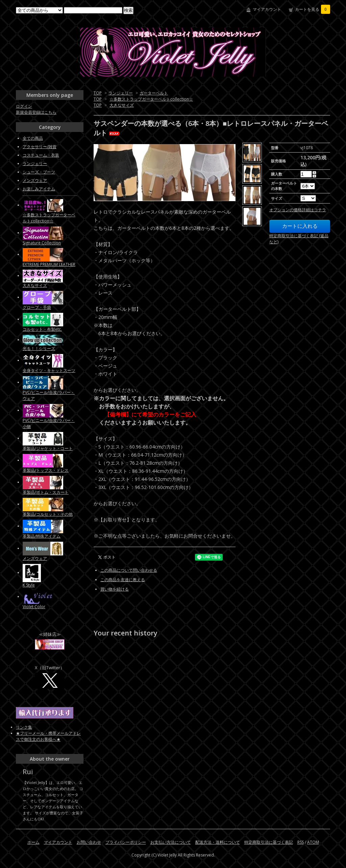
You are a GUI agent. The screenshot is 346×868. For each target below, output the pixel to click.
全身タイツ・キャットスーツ (49, 370)
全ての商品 (33, 138)
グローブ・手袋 (37, 307)
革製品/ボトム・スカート (46, 492)
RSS (301, 842)
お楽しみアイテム (39, 189)
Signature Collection (42, 243)
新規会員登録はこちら (36, 112)
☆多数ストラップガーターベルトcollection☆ (151, 99)
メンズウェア (35, 180)
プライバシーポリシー (126, 842)
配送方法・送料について (218, 842)
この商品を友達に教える (123, 580)
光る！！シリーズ (39, 348)
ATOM (313, 842)
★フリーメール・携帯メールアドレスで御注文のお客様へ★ (48, 736)
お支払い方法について (171, 842)
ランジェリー (121, 93)
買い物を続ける (115, 589)
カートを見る (313, 9)
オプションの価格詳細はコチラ (298, 210)
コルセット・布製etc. (42, 329)
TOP (98, 93)
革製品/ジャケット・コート (48, 448)
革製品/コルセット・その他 (48, 514)
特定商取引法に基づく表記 (269, 842)
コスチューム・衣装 (41, 155)
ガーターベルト (154, 93)
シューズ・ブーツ (39, 172)
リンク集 (24, 727)
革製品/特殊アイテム (42, 536)
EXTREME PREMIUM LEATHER (49, 264)
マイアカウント (267, 9)
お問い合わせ (89, 842)
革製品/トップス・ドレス (46, 470)
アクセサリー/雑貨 (40, 147)
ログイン (24, 106)
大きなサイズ (122, 105)
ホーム (33, 842)
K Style (29, 585)
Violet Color (34, 607)
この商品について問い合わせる (129, 570)
